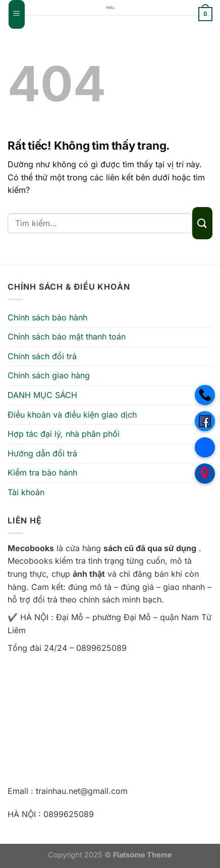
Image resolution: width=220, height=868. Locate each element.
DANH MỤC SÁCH (42, 395)
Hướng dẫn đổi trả (42, 453)
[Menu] (17, 14)
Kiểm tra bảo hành (42, 473)
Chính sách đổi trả (42, 356)
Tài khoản (26, 492)
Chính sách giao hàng (49, 375)
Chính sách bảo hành (47, 317)
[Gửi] (202, 223)
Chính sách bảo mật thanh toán (67, 337)
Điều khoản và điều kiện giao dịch (72, 415)
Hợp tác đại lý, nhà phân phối (64, 434)
